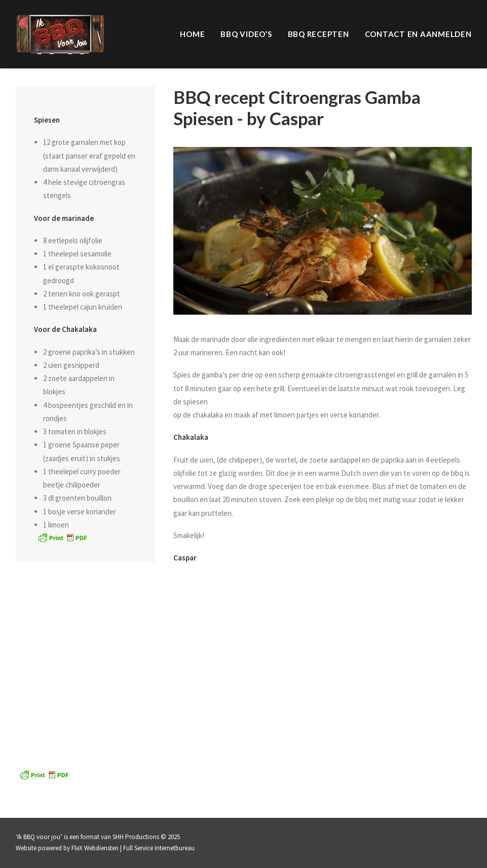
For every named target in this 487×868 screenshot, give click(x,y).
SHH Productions (136, 837)
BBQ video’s (246, 34)
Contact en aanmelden (418, 34)
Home (192, 34)
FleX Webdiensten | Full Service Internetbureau (133, 848)
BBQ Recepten (319, 34)
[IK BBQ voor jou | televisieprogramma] (60, 34)
